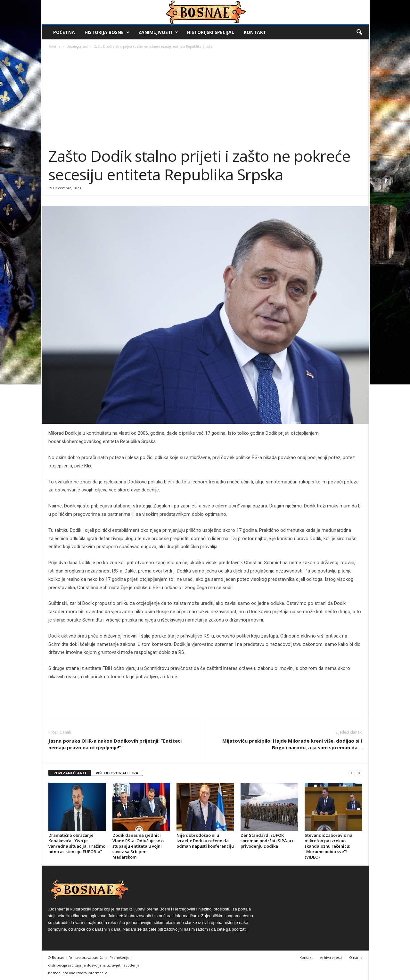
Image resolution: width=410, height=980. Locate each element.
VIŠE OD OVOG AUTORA (117, 773)
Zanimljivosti (158, 32)
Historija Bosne (107, 32)
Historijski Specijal (211, 32)
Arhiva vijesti (331, 957)
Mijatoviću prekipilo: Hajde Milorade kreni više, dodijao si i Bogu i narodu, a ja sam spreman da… (292, 744)
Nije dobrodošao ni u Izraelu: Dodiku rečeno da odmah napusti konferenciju (205, 841)
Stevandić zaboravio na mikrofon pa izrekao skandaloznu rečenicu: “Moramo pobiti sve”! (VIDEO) (328, 846)
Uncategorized (77, 46)
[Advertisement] (205, 99)
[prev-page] (351, 773)
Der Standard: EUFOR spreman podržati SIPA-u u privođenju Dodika (268, 841)
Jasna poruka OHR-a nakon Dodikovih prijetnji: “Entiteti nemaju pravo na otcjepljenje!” (115, 744)
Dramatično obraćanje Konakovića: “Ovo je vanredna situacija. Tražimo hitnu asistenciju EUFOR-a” (77, 843)
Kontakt (255, 32)
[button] (359, 32)
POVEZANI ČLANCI (70, 773)
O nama (356, 957)
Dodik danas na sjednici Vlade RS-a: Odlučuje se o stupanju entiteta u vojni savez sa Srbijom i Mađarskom (138, 846)
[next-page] (359, 773)
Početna (64, 32)
